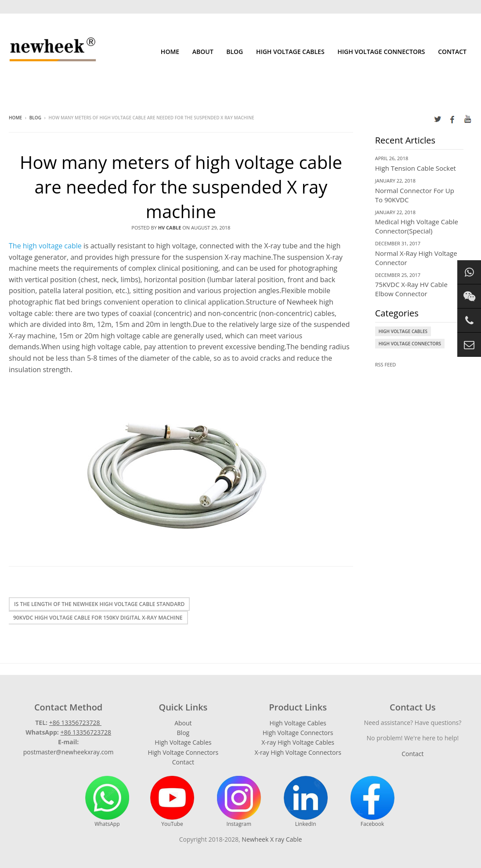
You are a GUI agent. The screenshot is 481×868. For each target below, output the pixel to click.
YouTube (172, 802)
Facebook (373, 802)
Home (170, 52)
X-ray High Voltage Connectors (298, 752)
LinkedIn (306, 802)
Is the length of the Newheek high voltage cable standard (99, 604)
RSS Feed (386, 364)
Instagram (239, 802)
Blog (235, 52)
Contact (452, 52)
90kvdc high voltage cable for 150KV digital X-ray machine (98, 618)
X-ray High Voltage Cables (298, 742)
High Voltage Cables (290, 52)
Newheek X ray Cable (272, 839)
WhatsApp (107, 802)
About (203, 52)
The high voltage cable (45, 246)
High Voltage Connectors (381, 52)
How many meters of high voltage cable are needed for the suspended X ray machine (181, 187)
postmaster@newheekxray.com (69, 752)
